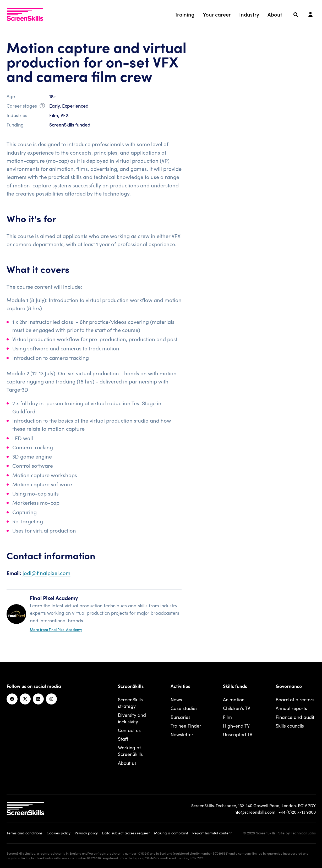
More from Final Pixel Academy (56, 629)
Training (185, 14)
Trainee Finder (186, 726)
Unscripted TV (238, 734)
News (176, 699)
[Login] (310, 15)
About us (127, 763)
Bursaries (181, 717)
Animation (234, 699)
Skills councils (290, 726)
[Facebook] (12, 699)
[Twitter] (25, 699)
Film (227, 717)
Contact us (129, 730)
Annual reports (291, 708)
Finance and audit (295, 717)
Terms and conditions (24, 833)
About (275, 14)
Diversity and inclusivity (132, 718)
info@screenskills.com (254, 812)
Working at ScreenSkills (130, 751)
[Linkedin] (38, 699)
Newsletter (182, 734)
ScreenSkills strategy (130, 703)
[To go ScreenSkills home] (25, 14)
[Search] (296, 15)
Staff (123, 739)
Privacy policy (86, 833)
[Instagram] (51, 699)
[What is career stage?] (42, 107)
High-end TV (236, 726)
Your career (217, 14)
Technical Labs (303, 833)
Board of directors (295, 699)
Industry (249, 14)
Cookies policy (59, 833)
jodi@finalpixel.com (47, 573)
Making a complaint (171, 833)
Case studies (184, 708)
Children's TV (237, 708)
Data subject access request (126, 833)
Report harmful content (212, 833)
